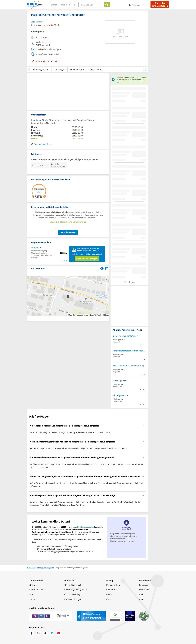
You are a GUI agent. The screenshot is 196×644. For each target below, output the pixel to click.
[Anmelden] (135, 5)
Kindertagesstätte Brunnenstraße (129, 351)
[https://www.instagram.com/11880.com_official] (38, 633)
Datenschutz (145, 590)
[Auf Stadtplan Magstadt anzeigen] (107, 268)
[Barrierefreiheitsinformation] (144, 5)
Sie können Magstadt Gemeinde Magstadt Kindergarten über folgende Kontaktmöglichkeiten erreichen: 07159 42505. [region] (78, 448)
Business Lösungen (73, 599)
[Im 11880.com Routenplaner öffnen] (102, 268)
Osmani (35, 248)
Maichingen (118, 380)
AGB (141, 594)
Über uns (33, 585)
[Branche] (64, 5)
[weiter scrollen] (146, 69)
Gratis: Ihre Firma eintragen (160, 4)
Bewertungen (77, 69)
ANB (141, 599)
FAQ (108, 599)
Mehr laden (129, 282)
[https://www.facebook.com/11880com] (32, 633)
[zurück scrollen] (29, 69)
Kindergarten (119, 395)
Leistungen (59, 69)
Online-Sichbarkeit (73, 585)
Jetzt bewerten (68, 232)
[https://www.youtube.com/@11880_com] (59, 633)
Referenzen (111, 590)
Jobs (31, 594)
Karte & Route (96, 69)
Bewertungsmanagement (76, 590)
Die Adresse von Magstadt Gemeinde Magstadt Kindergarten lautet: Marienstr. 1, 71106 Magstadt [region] (70, 432)
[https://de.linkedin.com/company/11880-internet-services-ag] (52, 633)
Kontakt (110, 594)
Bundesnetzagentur (86, 527)
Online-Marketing (72, 594)
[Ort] (91, 5)
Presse (32, 599)
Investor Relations (37, 590)
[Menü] (148, 5)
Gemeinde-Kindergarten (124, 336)
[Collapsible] (143, 426)
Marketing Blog (113, 585)
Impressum (144, 585)
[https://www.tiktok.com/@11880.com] (45, 633)
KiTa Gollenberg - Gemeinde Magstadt (129, 366)
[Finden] (107, 5)
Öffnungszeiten (41, 69)
